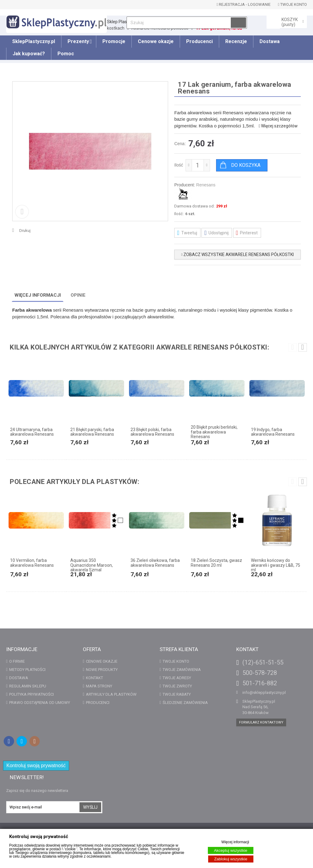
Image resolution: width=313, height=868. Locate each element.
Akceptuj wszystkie (231, 850)
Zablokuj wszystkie (231, 859)
